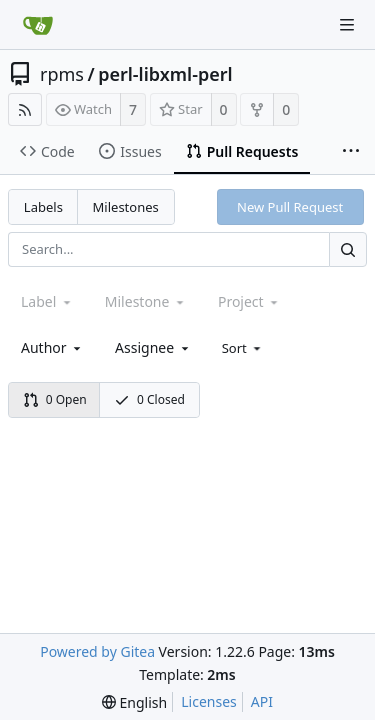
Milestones (126, 207)
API (262, 701)
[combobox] (52, 347)
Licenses (209, 701)
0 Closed (149, 399)
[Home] (38, 25)
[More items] (351, 152)
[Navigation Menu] (347, 25)
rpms (62, 74)
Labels (43, 207)
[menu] (243, 348)
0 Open (55, 399)
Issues (130, 151)
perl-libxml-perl (165, 74)
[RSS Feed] (25, 109)
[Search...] (348, 249)
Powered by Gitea (97, 651)
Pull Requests (242, 151)
